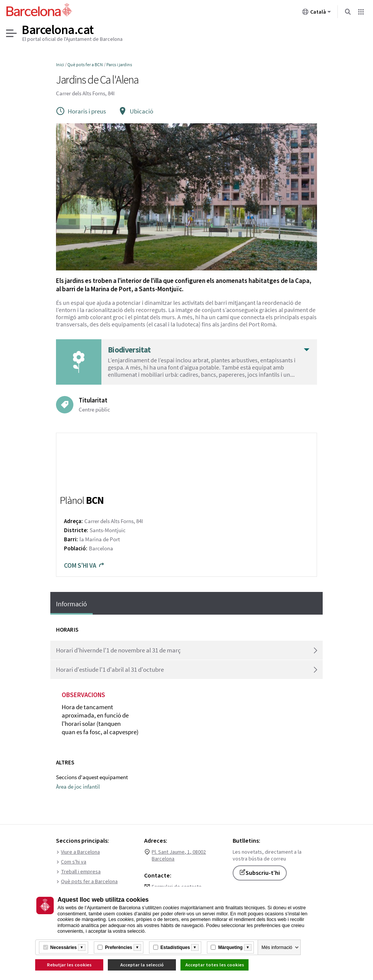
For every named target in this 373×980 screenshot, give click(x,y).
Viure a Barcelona (78, 852)
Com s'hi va (84, 565)
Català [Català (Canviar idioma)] (317, 13)
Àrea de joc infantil (78, 787)
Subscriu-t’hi (260, 873)
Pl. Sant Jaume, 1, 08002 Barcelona (179, 856)
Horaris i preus (81, 112)
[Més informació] (82, 947)
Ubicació (136, 112)
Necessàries (64, 947)
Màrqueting (231, 947)
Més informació (277, 947)
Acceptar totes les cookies (215, 965)
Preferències (118, 947)
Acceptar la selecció (142, 965)
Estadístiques (175, 947)
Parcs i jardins (119, 64)
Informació (71, 604)
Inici (60, 64)
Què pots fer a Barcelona (87, 882)
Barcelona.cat (58, 30)
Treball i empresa (78, 872)
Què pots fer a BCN (85, 64)
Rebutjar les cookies (69, 965)
